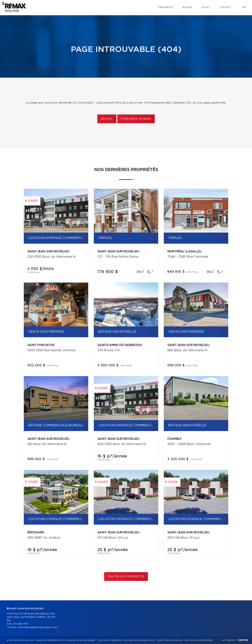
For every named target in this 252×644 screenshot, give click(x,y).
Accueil (107, 119)
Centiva (242, 640)
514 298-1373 (20, 624)
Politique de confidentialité (139, 640)
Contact (225, 7)
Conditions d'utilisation (170, 640)
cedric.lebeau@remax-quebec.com (37, 627)
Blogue (187, 7)
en (244, 7)
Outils (206, 7)
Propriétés (166, 7)
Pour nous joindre (136, 119)
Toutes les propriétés (126, 577)
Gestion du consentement (199, 640)
